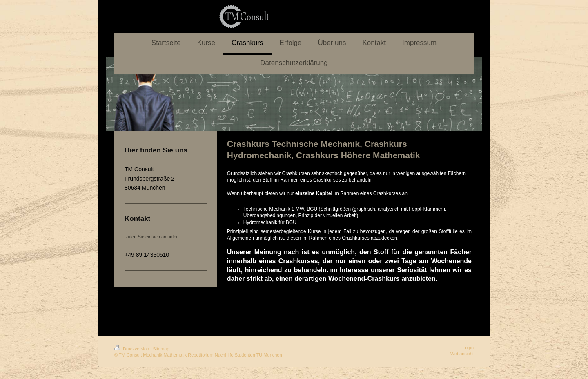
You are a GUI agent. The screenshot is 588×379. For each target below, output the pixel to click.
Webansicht (462, 354)
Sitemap (161, 349)
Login (468, 348)
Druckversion (132, 349)
